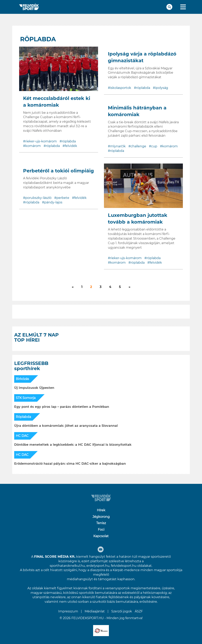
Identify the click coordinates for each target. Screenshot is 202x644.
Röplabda (23, 417)
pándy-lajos (53, 202)
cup (154, 146)
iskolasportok (121, 88)
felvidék (71, 146)
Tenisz (101, 523)
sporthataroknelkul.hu (67, 566)
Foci (101, 530)
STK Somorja (26, 398)
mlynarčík (118, 146)
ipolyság (162, 88)
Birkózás (22, 379)
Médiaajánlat (95, 611)
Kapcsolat (101, 536)
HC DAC (22, 436)
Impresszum (68, 611)
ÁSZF (139, 611)
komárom (33, 146)
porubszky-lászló (38, 198)
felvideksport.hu (124, 566)
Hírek (101, 510)
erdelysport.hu (98, 566)
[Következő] (73, 287)
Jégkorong (101, 517)
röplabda (69, 141)
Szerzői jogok (122, 611)
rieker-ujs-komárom (41, 141)
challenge (138, 146)
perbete (63, 198)
